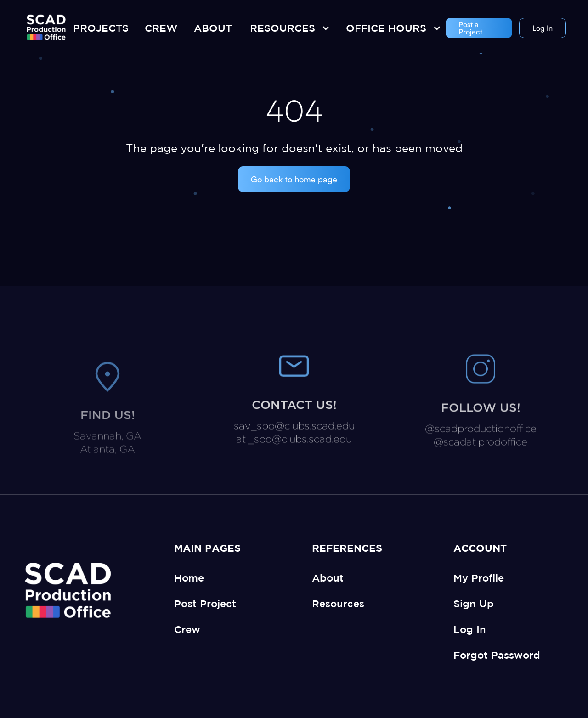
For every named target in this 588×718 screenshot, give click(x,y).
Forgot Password (497, 655)
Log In (543, 28)
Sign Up (474, 603)
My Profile (479, 578)
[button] (288, 28)
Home (189, 578)
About (328, 578)
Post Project (205, 603)
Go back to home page (294, 179)
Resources (338, 603)
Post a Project (470, 28)
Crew (187, 629)
